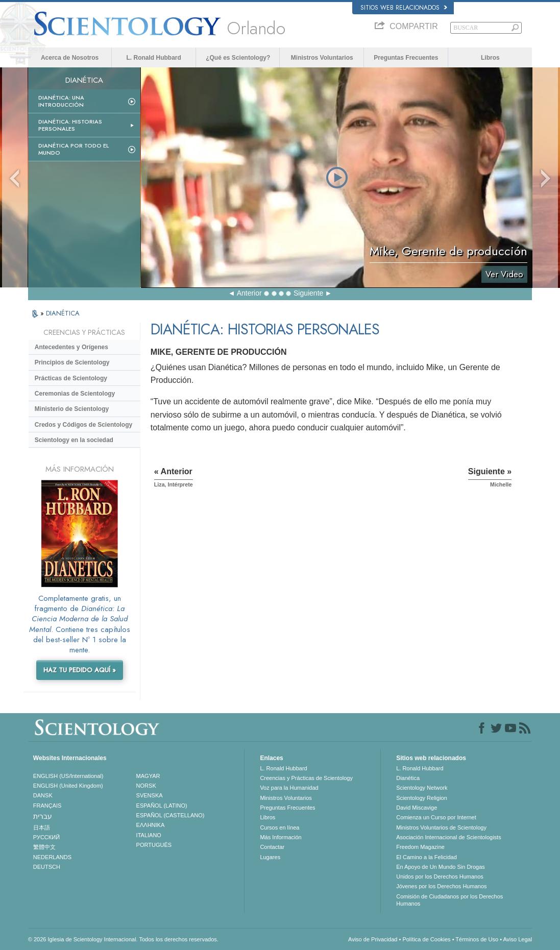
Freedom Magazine (420, 847)
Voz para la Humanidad (289, 788)
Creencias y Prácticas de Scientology (306, 778)
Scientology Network (422, 788)
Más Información (281, 837)
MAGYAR (148, 776)
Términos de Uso (477, 939)
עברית (43, 816)
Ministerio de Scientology (72, 409)
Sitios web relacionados (404, 8)
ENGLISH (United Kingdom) (68, 786)
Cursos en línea (279, 827)
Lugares (270, 857)
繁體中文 (44, 847)
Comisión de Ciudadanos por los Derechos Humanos (449, 900)
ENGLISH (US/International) (68, 776)
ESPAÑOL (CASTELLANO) (171, 815)
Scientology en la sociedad (74, 440)
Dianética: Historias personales (70, 125)
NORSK (146, 786)
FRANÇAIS (47, 806)
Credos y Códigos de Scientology (83, 425)
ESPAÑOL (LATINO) (162, 806)
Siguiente (308, 293)
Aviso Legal (517, 939)
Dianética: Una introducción (61, 101)
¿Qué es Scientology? (238, 58)
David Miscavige (417, 808)
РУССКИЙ (46, 837)
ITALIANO (149, 835)
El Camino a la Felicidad (427, 857)
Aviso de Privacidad (373, 939)
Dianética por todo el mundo (74, 149)
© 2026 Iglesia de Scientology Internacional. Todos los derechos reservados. (123, 939)
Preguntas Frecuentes (406, 58)
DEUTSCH (47, 867)
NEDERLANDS (52, 857)
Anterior (249, 293)
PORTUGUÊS (154, 845)
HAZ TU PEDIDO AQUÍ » (80, 670)
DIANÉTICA (63, 313)
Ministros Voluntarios (322, 58)
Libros (490, 58)
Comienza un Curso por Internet (436, 817)
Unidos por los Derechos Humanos (440, 876)
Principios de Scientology (72, 362)
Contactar (272, 847)
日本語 (42, 827)
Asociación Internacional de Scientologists (448, 837)
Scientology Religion (422, 798)
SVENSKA (150, 795)
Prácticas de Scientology (71, 378)
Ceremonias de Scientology (75, 394)
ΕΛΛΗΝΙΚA (151, 825)
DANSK (43, 795)
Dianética (408, 778)
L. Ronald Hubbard (154, 58)
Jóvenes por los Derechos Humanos (441, 886)
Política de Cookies (426, 939)
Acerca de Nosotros (70, 58)
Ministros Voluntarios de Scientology (441, 827)
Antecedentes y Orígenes (71, 347)
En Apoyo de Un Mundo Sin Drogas (441, 867)
